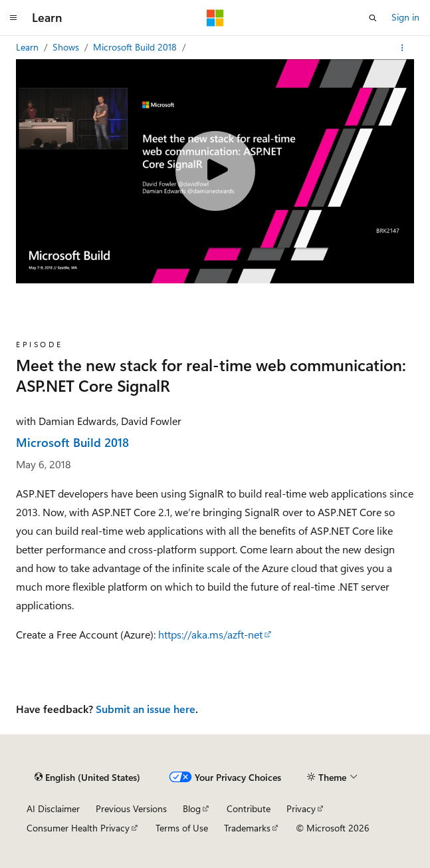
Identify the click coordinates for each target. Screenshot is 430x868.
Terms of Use (182, 828)
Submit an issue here (146, 709)
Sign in (405, 17)
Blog (192, 808)
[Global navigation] (13, 18)
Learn (29, 47)
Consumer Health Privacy (78, 828)
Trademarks (247, 828)
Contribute (249, 808)
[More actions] (402, 48)
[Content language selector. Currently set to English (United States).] (87, 778)
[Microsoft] (215, 18)
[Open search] (373, 18)
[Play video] (215, 171)
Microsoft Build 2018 (136, 47)
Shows (67, 47)
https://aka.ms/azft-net (210, 634)
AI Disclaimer (53, 808)
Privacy (301, 808)
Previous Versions (131, 808)
